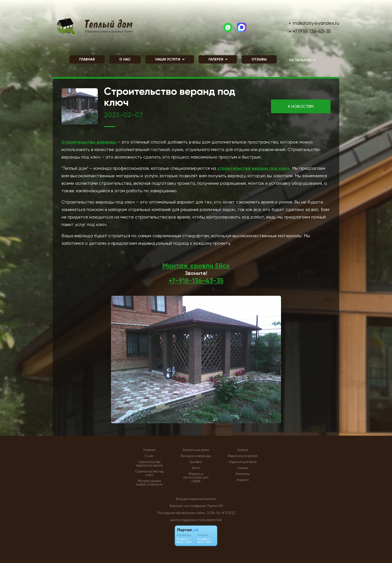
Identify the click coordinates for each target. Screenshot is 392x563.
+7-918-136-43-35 (196, 281)
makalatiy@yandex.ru (316, 23)
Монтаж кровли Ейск (196, 266)
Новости (243, 480)
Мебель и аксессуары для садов (196, 477)
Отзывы (259, 59)
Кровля (243, 450)
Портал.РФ (215, 506)
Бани (196, 468)
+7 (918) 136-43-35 (312, 31)
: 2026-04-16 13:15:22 (220, 513)
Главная (87, 59)
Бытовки (196, 462)
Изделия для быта (243, 462)
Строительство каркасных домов (149, 464)
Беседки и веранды (196, 456)
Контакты (243, 474)
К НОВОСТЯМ (301, 106)
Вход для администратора (196, 499)
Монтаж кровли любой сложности (149, 483)
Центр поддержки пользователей (196, 520)
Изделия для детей (243, 456)
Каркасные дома (196, 450)
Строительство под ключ (149, 473)
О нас (125, 59)
